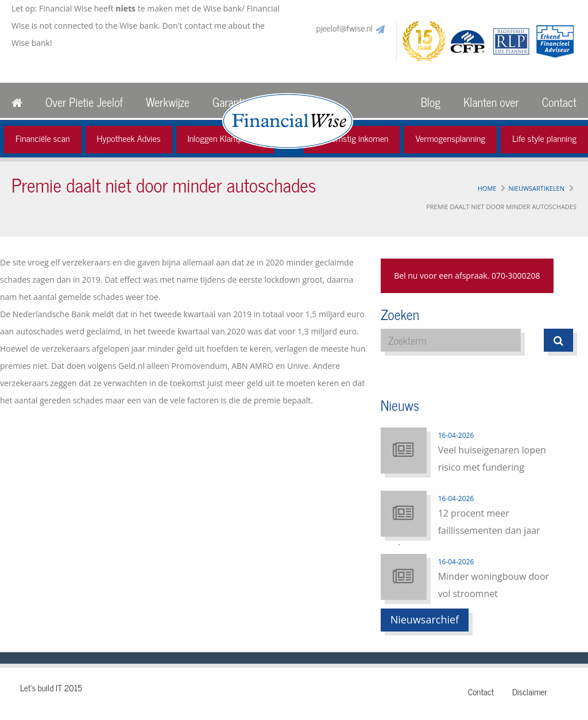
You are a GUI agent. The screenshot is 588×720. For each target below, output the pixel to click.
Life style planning (544, 138)
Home (487, 188)
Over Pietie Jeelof (84, 102)
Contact (559, 102)
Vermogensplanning (450, 138)
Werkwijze (168, 102)
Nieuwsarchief (425, 619)
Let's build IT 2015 (51, 688)
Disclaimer (530, 692)
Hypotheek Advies (129, 138)
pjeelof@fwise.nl (345, 28)
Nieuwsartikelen (536, 188)
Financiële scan (43, 138)
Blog (431, 102)
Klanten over (491, 102)
